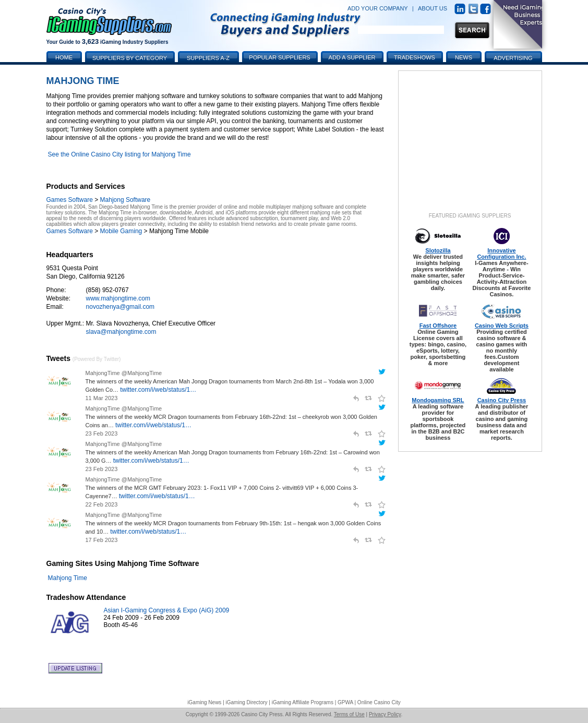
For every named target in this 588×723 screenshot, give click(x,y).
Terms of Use (349, 714)
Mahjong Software (125, 200)
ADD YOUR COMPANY (378, 8)
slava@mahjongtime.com (121, 332)
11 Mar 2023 (102, 398)
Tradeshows (415, 57)
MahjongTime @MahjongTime (124, 373)
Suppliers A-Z (208, 58)
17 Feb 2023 (102, 540)
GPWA (345, 702)
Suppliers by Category (130, 58)
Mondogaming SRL (438, 400)
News (464, 57)
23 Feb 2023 (102, 433)
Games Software (70, 200)
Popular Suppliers (279, 57)
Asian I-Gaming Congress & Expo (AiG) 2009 (167, 610)
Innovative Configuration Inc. (501, 254)
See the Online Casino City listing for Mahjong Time (119, 154)
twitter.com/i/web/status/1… (158, 390)
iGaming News (204, 702)
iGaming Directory (247, 702)
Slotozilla (438, 250)
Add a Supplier (352, 57)
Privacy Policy (385, 714)
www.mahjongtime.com (118, 298)
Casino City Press (502, 400)
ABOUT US (433, 8)
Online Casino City (379, 702)
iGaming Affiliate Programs (303, 702)
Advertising (513, 58)
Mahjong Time (68, 578)
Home (64, 57)
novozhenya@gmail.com (121, 307)
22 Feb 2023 (102, 504)
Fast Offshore (438, 326)
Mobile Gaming (121, 231)
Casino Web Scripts (502, 326)
